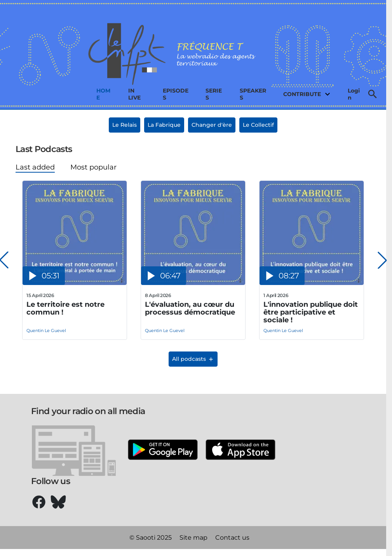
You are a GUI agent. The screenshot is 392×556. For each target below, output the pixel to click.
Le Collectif (258, 125)
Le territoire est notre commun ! (65, 309)
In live (134, 94)
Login (354, 94)
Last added (35, 167)
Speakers (253, 94)
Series (214, 94)
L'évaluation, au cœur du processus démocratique (190, 309)
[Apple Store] (240, 450)
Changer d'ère (212, 125)
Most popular (93, 167)
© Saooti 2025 (151, 538)
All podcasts (193, 359)
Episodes (176, 94)
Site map (193, 538)
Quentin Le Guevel (46, 330)
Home (103, 94)
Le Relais (125, 125)
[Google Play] (163, 450)
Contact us (232, 538)
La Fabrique (164, 125)
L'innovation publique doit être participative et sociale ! (311, 312)
